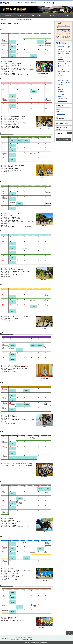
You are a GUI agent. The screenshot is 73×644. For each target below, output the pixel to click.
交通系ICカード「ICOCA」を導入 (64, 27)
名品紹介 (60, 96)
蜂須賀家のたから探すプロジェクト (64, 58)
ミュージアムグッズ (63, 75)
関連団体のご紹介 (62, 101)
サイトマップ (47, 3)
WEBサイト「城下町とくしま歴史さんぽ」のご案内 (64, 65)
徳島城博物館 (19, 19)
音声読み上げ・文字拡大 (24, 3)
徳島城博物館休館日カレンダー (64, 72)
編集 (70, 133)
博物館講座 (61, 89)
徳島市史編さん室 (62, 99)
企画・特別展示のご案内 (64, 82)
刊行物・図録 (61, 94)
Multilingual (33, 3)
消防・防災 (60, 112)
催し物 (60, 87)
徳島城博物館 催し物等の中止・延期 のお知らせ (64, 53)
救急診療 (59, 109)
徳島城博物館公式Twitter (64, 61)
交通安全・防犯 (61, 114)
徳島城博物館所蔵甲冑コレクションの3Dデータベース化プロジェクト (64, 48)
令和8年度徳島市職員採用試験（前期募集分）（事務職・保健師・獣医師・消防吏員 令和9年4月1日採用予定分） (64, 32)
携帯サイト (40, 3)
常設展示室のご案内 (63, 80)
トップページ (11, 19)
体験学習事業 (61, 92)
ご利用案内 (61, 69)
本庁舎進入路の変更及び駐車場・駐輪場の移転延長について (64, 38)
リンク (60, 78)
